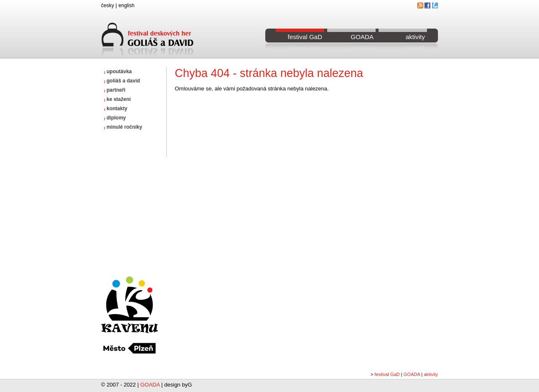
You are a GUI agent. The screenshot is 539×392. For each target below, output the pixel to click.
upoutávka (118, 72)
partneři (115, 90)
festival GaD (305, 37)
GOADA (362, 37)
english (126, 5)
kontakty (116, 109)
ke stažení (117, 99)
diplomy (115, 118)
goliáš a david (122, 81)
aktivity (415, 37)
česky (108, 5)
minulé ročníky (123, 127)
